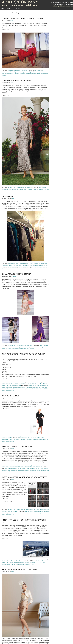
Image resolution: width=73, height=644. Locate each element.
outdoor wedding (31, 74)
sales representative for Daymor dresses (37, 513)
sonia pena (19, 347)
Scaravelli (32, 265)
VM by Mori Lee (44, 265)
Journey (10, 70)
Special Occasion (16, 70)
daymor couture (42, 511)
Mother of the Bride (12, 347)
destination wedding (11, 72)
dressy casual (20, 72)
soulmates (18, 191)
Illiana (11, 265)
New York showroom (7, 74)
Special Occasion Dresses (21, 384)
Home (3, 8)
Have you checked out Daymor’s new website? (25, 477)
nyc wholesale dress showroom (40, 440)
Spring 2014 (8, 196)
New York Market (11, 396)
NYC (32, 267)
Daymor (41, 264)
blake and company (22, 267)
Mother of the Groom (40, 387)
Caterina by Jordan (29, 264)
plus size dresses (12, 191)
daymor (4, 387)
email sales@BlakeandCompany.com (62, 6)
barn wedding (38, 70)
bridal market (40, 386)
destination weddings (18, 189)
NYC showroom (16, 74)
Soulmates (29, 188)
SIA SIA (13, 384)
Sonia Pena (37, 265)
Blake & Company (12, 188)
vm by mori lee (14, 564)
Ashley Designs (12, 264)
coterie (39, 438)
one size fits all (23, 74)
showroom (38, 74)
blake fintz (4, 189)
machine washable (44, 72)
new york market (19, 440)
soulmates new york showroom (28, 191)
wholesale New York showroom (27, 349)
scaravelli (23, 389)
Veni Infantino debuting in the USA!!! (19, 569)
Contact (17, 8)
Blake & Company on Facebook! (17, 446)
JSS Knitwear (16, 265)
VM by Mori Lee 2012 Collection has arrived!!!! (24, 520)
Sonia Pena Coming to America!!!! (18, 274)
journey (38, 72)
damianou (46, 386)
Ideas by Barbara (21, 382)
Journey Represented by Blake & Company (23, 18)
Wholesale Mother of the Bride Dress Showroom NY (30, 467)
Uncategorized (24, 70)
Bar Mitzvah (36, 561)
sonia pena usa (26, 347)
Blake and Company (19, 3)
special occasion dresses (42, 191)
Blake (12, 21)
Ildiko (8, 265)
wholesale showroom (11, 269)
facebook (32, 469)
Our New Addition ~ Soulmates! (17, 81)
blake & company (43, 188)
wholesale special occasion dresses (26, 564)
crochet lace (10, 189)
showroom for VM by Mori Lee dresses (35, 389)
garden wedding (27, 72)
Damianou (36, 264)
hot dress (33, 72)
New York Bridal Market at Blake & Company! (24, 354)
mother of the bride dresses (28, 387)
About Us (10, 8)
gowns (29, 267)
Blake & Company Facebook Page (25, 465)
